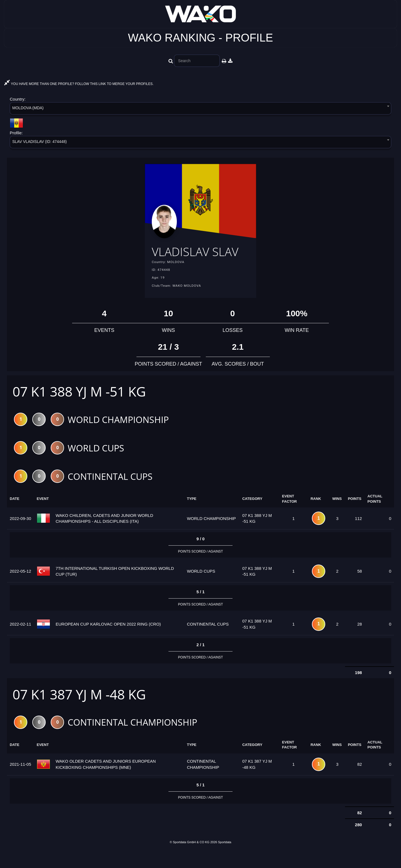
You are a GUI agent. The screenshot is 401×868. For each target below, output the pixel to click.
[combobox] (200, 109)
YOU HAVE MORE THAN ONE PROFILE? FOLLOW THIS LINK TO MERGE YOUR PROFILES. (79, 84)
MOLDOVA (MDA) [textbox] (28, 108)
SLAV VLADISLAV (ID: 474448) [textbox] (40, 142)
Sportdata (225, 859)
